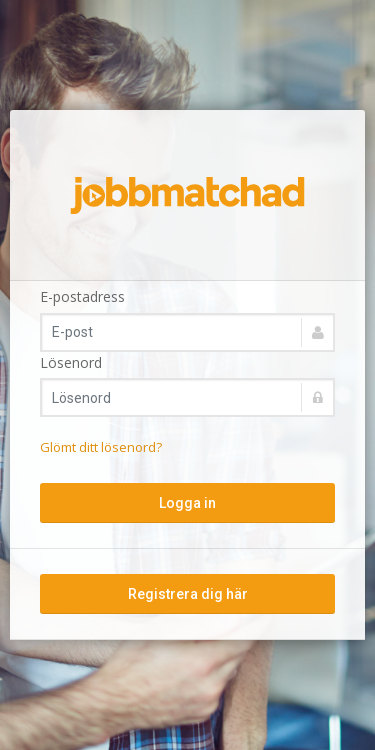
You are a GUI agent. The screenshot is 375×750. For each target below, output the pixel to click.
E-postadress (82, 296)
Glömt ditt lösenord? (101, 447)
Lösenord (71, 362)
